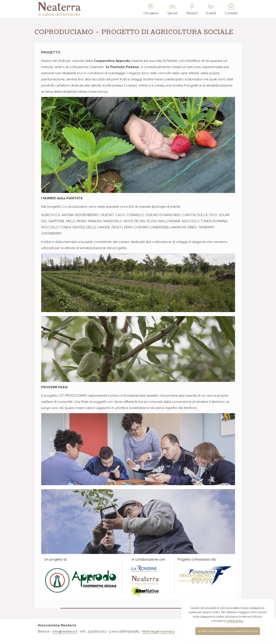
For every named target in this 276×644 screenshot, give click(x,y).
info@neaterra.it (65, 631)
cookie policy (235, 621)
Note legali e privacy (158, 631)
